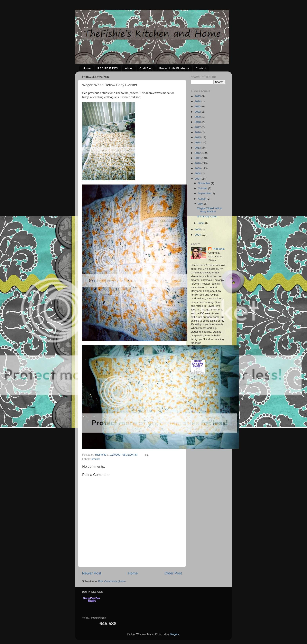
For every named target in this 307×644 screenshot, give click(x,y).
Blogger (174, 634)
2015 (198, 137)
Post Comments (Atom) (112, 581)
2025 (198, 96)
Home (87, 68)
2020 (198, 117)
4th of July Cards (207, 217)
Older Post (173, 573)
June (201, 223)
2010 (198, 163)
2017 (198, 127)
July (201, 204)
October (203, 188)
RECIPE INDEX (108, 68)
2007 (198, 179)
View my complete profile (205, 348)
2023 (198, 106)
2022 (198, 112)
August (202, 199)
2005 (198, 229)
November (204, 183)
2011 (198, 158)
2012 (198, 153)
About (129, 68)
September (205, 193)
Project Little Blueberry (174, 68)
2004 (198, 235)
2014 (198, 142)
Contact (201, 68)
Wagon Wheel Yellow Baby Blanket (210, 210)
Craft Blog (146, 68)
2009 (198, 168)
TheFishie (218, 249)
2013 (198, 148)
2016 (198, 132)
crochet (96, 459)
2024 (198, 101)
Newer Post (92, 573)
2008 (198, 173)
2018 (198, 122)
